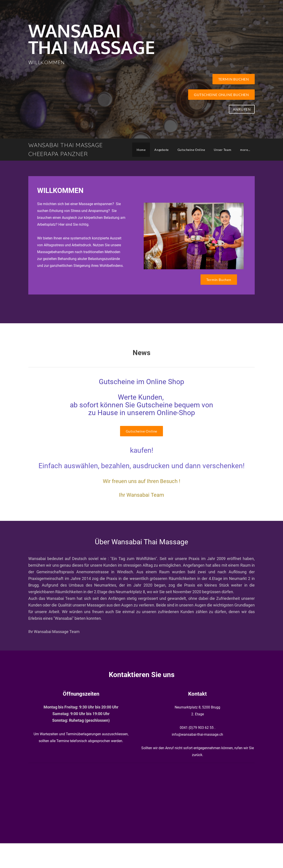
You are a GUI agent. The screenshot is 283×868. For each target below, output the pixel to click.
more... (245, 150)
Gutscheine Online (191, 150)
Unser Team (223, 150)
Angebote (161, 150)
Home (141, 150)
